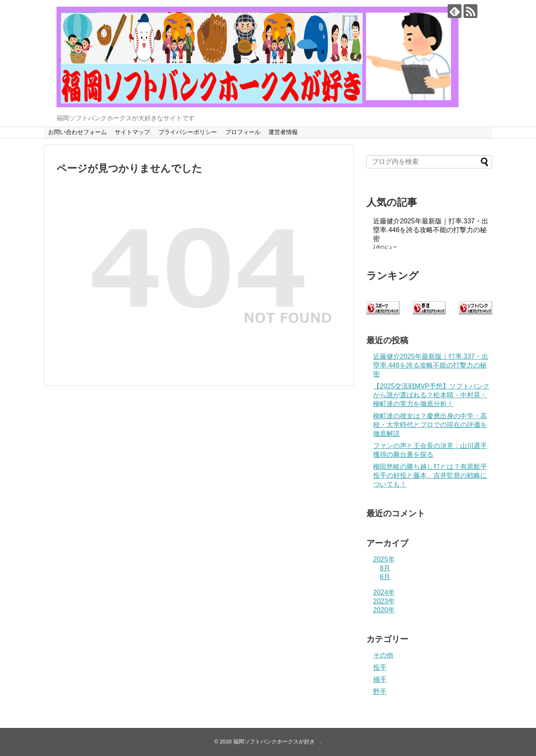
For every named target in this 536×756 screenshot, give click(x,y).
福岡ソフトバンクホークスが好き (277, 742)
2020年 (384, 610)
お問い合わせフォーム (77, 132)
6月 (385, 577)
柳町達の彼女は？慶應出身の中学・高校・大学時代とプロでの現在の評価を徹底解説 (430, 425)
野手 (380, 692)
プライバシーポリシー (188, 132)
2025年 (384, 559)
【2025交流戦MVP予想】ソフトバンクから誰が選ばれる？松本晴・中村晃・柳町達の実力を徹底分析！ (431, 395)
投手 (380, 667)
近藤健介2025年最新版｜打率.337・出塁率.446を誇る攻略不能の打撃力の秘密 (431, 230)
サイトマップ (132, 132)
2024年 (384, 592)
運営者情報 (283, 132)
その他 (383, 655)
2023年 (384, 601)
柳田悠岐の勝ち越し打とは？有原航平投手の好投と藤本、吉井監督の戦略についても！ (430, 475)
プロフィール (243, 132)
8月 (385, 568)
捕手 (380, 680)
